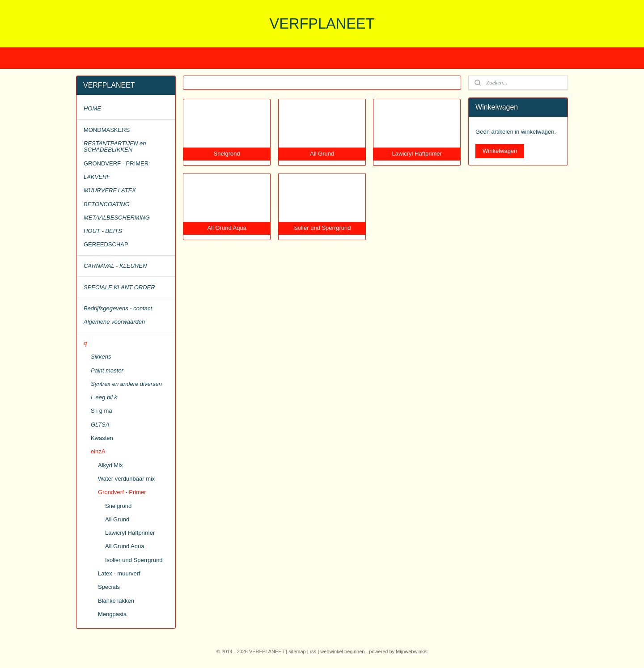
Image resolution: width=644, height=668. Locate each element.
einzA (98, 451)
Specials (109, 587)
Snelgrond (118, 506)
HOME (92, 108)
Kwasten (102, 438)
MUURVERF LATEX (110, 190)
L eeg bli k (104, 397)
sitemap (297, 651)
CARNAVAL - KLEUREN (115, 266)
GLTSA (100, 425)
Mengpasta (112, 614)
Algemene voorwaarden (114, 322)
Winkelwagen (500, 151)
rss (313, 651)
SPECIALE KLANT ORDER (119, 287)
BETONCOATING (107, 204)
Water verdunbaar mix (126, 479)
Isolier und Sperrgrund (134, 560)
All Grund (117, 519)
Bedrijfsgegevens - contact (118, 308)
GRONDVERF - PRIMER (116, 163)
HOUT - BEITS (103, 231)
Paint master (107, 370)
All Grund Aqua (125, 546)
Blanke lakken (116, 601)
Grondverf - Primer (122, 492)
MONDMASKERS (107, 130)
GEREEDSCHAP (106, 244)
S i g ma (102, 411)
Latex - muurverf (119, 573)
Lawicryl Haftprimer (130, 533)
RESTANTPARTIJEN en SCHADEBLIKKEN (115, 146)
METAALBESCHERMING (117, 218)
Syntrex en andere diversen (126, 384)
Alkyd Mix (110, 465)
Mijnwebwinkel (412, 651)
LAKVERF (97, 177)
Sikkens (101, 357)
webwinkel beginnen (342, 651)
